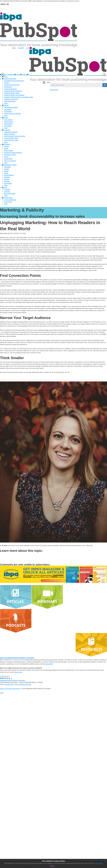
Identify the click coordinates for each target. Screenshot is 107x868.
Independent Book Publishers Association (13, 680)
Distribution (6, 144)
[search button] (105, 85)
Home (5, 77)
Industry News (7, 198)
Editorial (24, 75)
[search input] (76, 85)
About (14, 48)
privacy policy (99, 863)
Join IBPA (21, 48)
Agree (52, 866)
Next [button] (104, 74)
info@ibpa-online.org (25, 685)
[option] (17, 75)
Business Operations (9, 79)
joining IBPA (49, 664)
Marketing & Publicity (9, 165)
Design (17, 75)
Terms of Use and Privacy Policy (10, 689)
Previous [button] (3, 74)
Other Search (54, 90)
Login (28, 48)
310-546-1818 (9, 685)
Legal (5, 187)
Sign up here (18, 672)
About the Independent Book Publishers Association (17, 658)
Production (6, 130)
